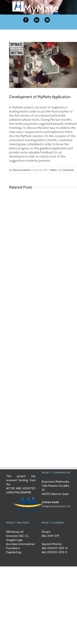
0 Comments (67, 170)
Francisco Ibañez (21, 170)
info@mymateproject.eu (56, 506)
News (53, 170)
